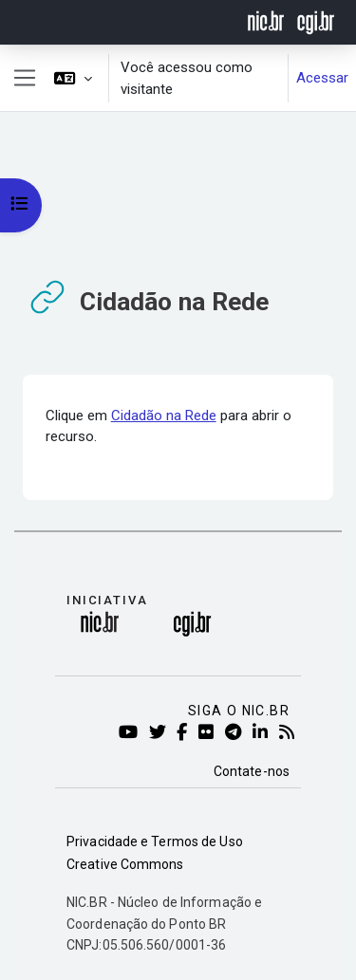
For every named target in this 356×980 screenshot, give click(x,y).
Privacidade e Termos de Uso (155, 841)
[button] (73, 78)
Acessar (322, 78)
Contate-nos (252, 771)
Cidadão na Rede (164, 416)
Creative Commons (125, 864)
